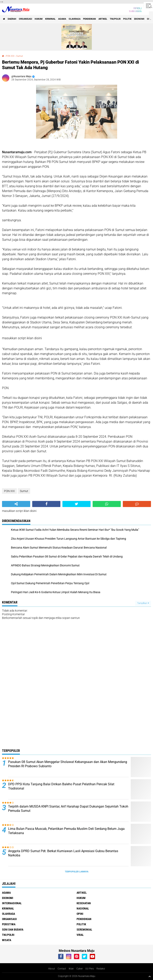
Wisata (7, 940)
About (52, 969)
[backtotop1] (150, 976)
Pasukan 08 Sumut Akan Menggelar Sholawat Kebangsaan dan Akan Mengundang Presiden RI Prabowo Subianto (68, 764)
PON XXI (10, 56)
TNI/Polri (115, 19)
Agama (62, 19)
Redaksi (101, 969)
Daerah (12, 19)
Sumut (20, 56)
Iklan (71, 969)
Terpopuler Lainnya (77, 872)
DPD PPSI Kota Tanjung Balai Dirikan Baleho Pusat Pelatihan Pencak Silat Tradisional (61, 786)
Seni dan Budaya (13, 930)
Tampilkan (143, 603)
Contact (62, 969)
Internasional (12, 903)
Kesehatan (84, 903)
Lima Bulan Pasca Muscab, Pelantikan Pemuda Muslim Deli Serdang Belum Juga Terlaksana (66, 831)
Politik (127, 19)
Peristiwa (9, 924)
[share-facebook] (46, 504)
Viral (80, 935)
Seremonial (84, 930)
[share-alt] (16, 504)
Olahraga (75, 19)
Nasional (83, 908)
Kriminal (50, 19)
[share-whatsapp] (107, 504)
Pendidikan (89, 19)
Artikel (103, 19)
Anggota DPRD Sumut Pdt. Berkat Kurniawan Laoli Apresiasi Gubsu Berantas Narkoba (63, 853)
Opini (80, 914)
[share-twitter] (76, 504)
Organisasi (25, 19)
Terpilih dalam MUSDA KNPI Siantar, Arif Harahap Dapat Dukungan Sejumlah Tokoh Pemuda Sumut (68, 809)
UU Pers (90, 969)
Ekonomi (139, 19)
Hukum (39, 19)
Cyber (80, 969)
